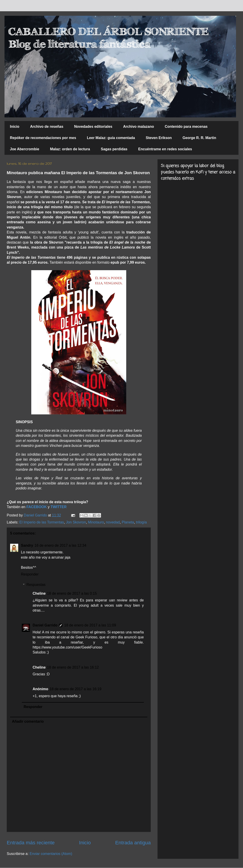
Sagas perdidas (114, 149)
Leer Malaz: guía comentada (111, 138)
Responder (30, 574)
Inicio (15, 127)
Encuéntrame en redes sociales (165, 149)
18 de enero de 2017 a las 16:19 (75, 689)
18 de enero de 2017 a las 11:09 (90, 625)
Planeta (128, 522)
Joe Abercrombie (25, 149)
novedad (113, 522)
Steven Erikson (159, 138)
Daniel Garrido (45, 625)
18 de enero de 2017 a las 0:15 (72, 593)
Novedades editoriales (93, 127)
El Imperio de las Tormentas (42, 522)
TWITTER (59, 507)
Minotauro (96, 522)
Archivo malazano (138, 127)
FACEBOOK (37, 507)
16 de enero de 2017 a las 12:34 (60, 545)
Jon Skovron (76, 522)
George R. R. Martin (199, 138)
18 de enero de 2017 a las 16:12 (73, 667)
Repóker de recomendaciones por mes (43, 138)
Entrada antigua (133, 843)
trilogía (141, 522)
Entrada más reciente (31, 843)
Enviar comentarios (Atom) (51, 854)
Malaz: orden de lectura (70, 149)
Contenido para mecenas (186, 127)
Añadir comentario (28, 721)
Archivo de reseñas (47, 127)
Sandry (27, 545)
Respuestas (36, 585)
